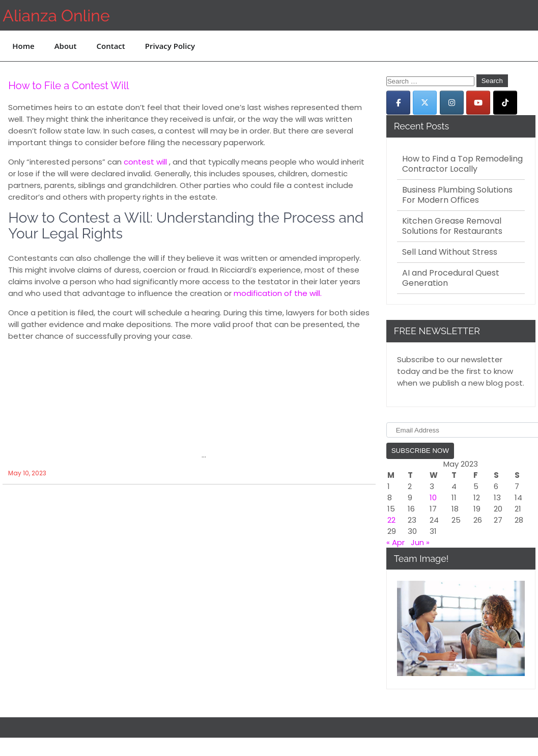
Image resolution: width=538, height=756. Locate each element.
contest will (145, 162)
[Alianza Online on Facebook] (398, 103)
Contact (111, 46)
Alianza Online (56, 16)
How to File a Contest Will (68, 86)
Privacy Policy (170, 46)
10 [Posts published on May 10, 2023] (433, 497)
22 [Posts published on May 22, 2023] (391, 520)
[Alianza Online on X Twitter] (425, 103)
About (66, 46)
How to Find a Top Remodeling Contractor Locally (462, 164)
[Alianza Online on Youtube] (478, 103)
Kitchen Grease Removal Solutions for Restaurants (452, 226)
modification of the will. (278, 293)
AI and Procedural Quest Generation (451, 278)
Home (23, 46)
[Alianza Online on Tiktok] (505, 103)
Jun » (420, 542)
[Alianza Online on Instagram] (452, 103)
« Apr (395, 542)
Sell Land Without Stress (450, 252)
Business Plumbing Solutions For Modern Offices (457, 195)
